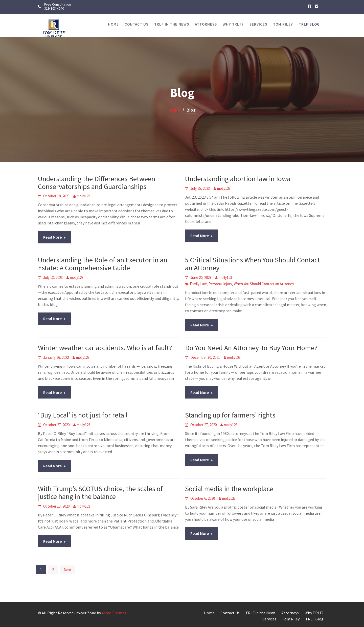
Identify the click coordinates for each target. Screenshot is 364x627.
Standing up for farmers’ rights (230, 415)
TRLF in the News (172, 24)
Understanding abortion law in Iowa (238, 179)
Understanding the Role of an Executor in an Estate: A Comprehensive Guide (103, 264)
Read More (52, 237)
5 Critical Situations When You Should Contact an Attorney (253, 264)
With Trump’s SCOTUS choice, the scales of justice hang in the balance (100, 493)
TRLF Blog (309, 24)
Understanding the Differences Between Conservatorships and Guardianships (97, 183)
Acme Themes (114, 613)
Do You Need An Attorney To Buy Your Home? (251, 348)
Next (68, 570)
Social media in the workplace (229, 489)
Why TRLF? (233, 24)
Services (258, 24)
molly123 (84, 196)
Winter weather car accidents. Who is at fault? (105, 348)
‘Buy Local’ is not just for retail (83, 415)
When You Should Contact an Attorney (264, 284)
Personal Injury (220, 284)
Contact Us (136, 24)
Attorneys (206, 24)
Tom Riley (283, 24)
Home (113, 24)
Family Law (198, 284)
